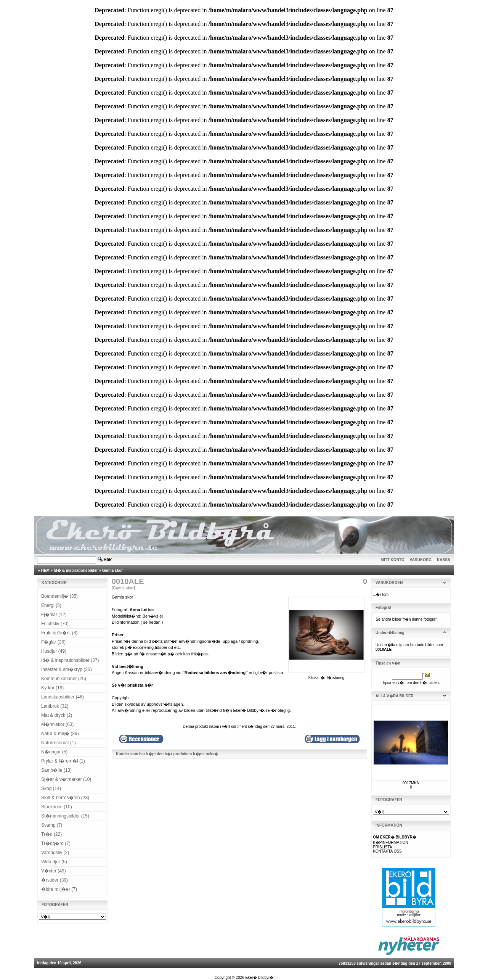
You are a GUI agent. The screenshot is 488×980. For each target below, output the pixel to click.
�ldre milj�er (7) (59, 889)
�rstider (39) (55, 880)
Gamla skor (112, 570)
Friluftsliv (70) (55, 624)
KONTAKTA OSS (387, 851)
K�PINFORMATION (391, 842)
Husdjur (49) (54, 651)
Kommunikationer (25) (64, 679)
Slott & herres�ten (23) (65, 798)
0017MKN (411, 783)
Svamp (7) (52, 825)
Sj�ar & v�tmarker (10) (66, 779)
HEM (45, 570)
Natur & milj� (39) (60, 734)
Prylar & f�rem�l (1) (63, 761)
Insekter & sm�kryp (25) (67, 669)
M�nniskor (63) (57, 724)
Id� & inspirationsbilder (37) (70, 660)
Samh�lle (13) (56, 770)
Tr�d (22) (51, 834)
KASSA (444, 560)
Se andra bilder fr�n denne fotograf (406, 619)
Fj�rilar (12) (54, 615)
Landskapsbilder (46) (63, 697)
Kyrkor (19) (52, 688)
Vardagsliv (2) (55, 853)
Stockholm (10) (57, 807)
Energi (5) (51, 605)
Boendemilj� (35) (59, 596)
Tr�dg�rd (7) (56, 843)
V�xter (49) (54, 871)
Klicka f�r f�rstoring (326, 676)
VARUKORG (421, 560)
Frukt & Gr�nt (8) (59, 633)
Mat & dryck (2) (57, 715)
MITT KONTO (393, 560)
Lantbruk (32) (55, 706)
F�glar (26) (53, 642)
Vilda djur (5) (54, 862)
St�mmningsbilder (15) (65, 816)
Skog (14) (51, 789)
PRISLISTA (382, 847)
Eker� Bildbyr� (259, 978)
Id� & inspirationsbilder (76, 570)
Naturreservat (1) (59, 743)
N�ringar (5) (54, 752)
